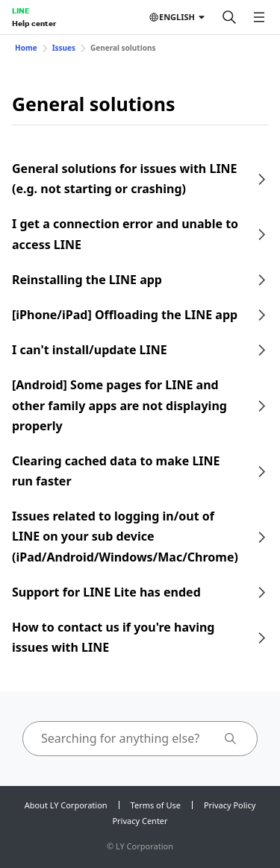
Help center (34, 23)
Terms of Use (156, 805)
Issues (64, 48)
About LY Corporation (66, 805)
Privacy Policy (230, 805)
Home (26, 48)
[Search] (229, 17)
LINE (21, 10)
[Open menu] (259, 17)
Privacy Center (140, 821)
